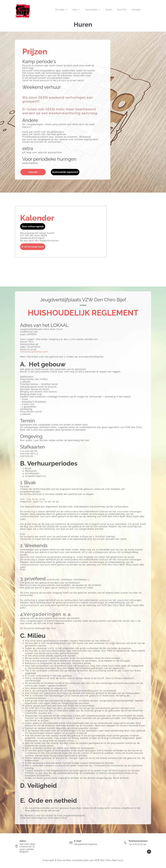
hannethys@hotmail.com (34, 352)
